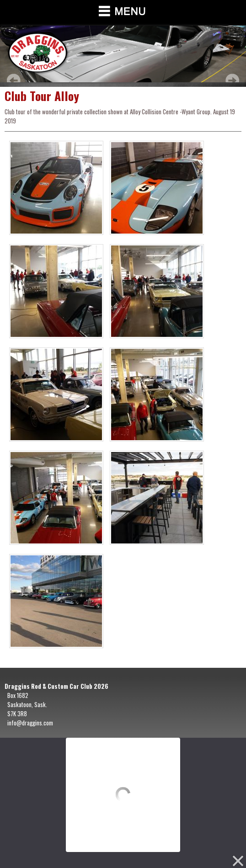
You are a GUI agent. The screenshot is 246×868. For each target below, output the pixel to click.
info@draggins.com (30, 723)
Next (232, 80)
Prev (14, 80)
